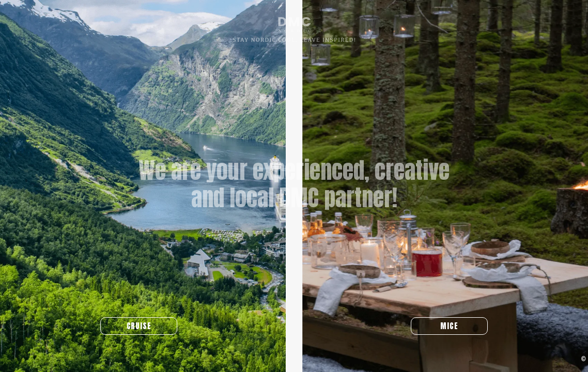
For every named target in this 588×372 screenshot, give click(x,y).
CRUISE (134, 326)
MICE (454, 326)
